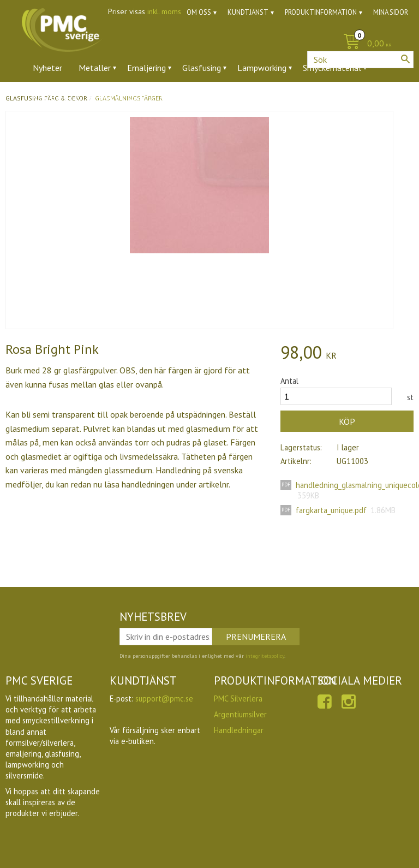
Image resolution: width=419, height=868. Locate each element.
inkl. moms (164, 11)
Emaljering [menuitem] (146, 68)
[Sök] (405, 59)
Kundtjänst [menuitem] (248, 12)
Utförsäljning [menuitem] (278, 98)
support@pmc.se (164, 698)
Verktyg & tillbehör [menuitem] (164, 98)
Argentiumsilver (240, 714)
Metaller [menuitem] (95, 68)
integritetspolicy (265, 656)
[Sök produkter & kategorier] (360, 60)
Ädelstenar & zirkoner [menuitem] (73, 98)
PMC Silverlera (238, 698)
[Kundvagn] (209, 44)
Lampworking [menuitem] (262, 68)
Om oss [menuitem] (199, 12)
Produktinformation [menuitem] (321, 12)
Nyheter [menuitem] (47, 68)
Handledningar (239, 730)
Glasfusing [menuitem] (202, 68)
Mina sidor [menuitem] (391, 12)
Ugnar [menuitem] (227, 98)
